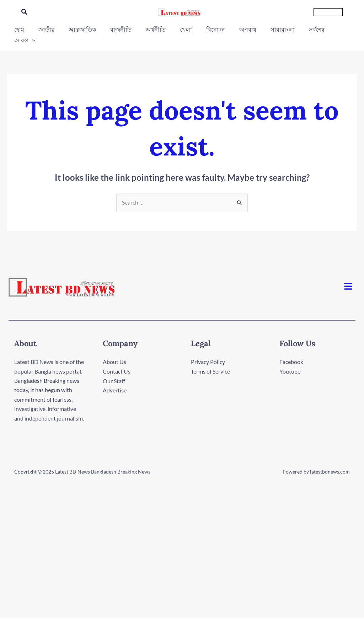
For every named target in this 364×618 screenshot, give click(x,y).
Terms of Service (210, 361)
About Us (114, 351)
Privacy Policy (208, 351)
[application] (337, 30)
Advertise (115, 379)
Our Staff (114, 370)
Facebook (291, 351)
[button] (25, 12)
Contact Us (117, 361)
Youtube (290, 361)
